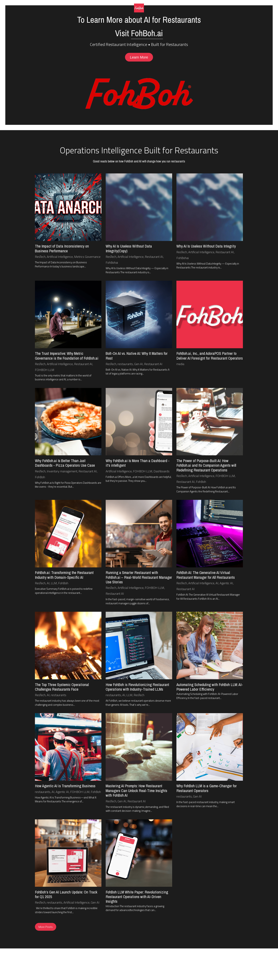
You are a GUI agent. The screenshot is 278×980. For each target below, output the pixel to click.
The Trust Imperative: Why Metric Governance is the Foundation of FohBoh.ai (67, 356)
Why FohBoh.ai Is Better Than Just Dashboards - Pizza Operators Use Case (65, 463)
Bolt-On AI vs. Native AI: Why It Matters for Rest (137, 356)
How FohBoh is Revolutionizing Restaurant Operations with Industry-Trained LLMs (137, 687)
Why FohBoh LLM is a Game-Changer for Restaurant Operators (207, 789)
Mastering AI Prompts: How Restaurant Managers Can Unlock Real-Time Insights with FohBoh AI (136, 791)
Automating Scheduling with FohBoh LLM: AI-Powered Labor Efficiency (210, 687)
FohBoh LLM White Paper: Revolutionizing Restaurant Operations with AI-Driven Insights (137, 897)
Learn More (139, 57)
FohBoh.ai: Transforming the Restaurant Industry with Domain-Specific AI (64, 575)
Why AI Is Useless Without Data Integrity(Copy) (129, 249)
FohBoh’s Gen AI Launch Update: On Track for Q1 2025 (66, 895)
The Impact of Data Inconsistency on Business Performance (62, 249)
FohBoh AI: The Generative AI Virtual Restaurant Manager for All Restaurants (206, 575)
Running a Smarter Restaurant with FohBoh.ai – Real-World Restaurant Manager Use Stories (139, 578)
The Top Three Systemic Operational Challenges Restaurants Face (62, 687)
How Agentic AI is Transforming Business (65, 787)
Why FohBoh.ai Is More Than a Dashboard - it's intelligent (138, 463)
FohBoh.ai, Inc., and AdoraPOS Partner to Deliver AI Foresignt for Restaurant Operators (210, 356)
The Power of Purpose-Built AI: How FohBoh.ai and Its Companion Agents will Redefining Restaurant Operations (206, 466)
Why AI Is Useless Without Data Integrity (206, 247)
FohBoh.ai (147, 33)
